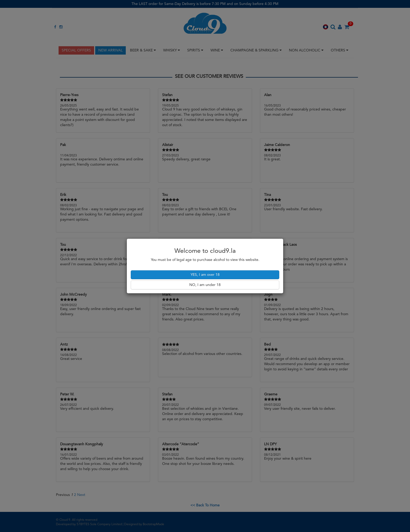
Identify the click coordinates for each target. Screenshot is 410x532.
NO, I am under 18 (205, 285)
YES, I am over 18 (205, 275)
